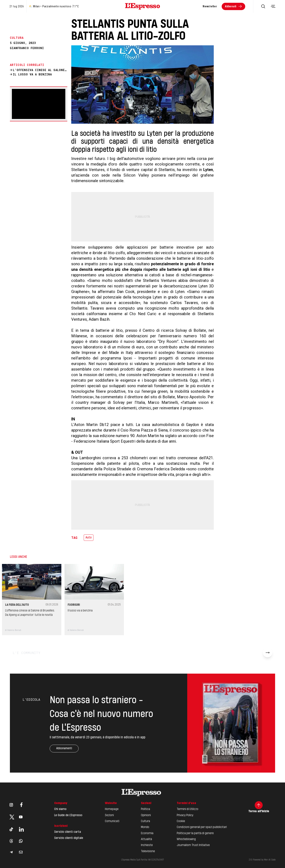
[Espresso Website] (142, 6)
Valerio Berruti (14, 630)
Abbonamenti (64, 749)
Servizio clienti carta (68, 832)
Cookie (181, 821)
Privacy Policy (185, 815)
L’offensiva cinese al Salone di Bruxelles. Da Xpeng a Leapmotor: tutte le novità (30, 613)
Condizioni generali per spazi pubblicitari (202, 827)
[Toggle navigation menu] (273, 6)
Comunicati (112, 821)
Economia (147, 833)
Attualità (146, 839)
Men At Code (270, 860)
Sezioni (109, 815)
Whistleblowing (186, 839)
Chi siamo (60, 809)
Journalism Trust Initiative (193, 845)
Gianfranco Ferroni (27, 48)
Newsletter (210, 6)
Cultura (145, 821)
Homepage (112, 809)
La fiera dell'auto (17, 605)
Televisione (148, 851)
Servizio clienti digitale (69, 838)
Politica (145, 809)
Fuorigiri (74, 605)
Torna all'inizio (259, 807)
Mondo (145, 827)
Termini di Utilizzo (188, 809)
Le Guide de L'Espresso (68, 815)
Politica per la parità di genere (195, 833)
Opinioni (146, 815)
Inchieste (147, 845)
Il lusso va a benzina (80, 611)
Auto (89, 538)
